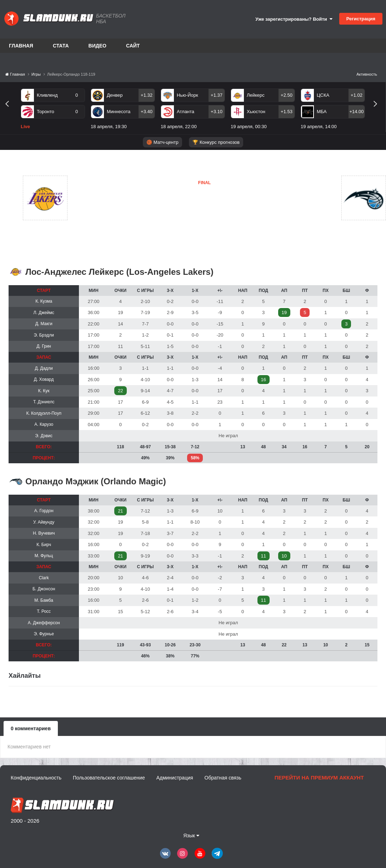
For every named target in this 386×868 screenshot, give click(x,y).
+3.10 (217, 112)
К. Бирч (44, 545)
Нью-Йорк (187, 95)
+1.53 (287, 112)
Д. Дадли (44, 368)
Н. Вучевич (44, 533)
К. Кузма (44, 301)
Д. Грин (44, 346)
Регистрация (361, 19)
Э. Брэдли (44, 335)
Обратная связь (223, 778)
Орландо (169, 216)
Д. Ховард (44, 379)
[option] (53, 110)
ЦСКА (323, 95)
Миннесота (119, 112)
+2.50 (287, 95)
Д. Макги (44, 324)
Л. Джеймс (44, 313)
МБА (322, 112)
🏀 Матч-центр (162, 142)
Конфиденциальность (36, 778)
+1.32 (147, 95)
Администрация (175, 778)
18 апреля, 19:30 (109, 127)
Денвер (115, 95)
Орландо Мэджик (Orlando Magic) (96, 481)
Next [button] (378, 112)
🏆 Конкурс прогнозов (216, 142)
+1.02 (357, 95)
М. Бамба (44, 600)
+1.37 (217, 95)
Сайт (133, 46)
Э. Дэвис (44, 436)
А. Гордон (44, 511)
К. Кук (44, 391)
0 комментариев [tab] (31, 728)
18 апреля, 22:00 (179, 127)
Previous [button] (10, 112)
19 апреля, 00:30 (249, 127)
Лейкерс (256, 95)
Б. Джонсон (44, 589)
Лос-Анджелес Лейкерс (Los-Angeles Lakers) (119, 272)
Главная (21, 46)
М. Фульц (44, 556)
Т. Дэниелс (44, 402)
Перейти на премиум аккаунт (319, 778)
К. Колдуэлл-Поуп (44, 413)
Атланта (186, 112)
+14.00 (356, 112)
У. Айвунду (44, 522)
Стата (61, 46)
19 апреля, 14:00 (319, 127)
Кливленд (47, 95)
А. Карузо (44, 424)
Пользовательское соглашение (109, 778)
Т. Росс (44, 611)
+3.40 (147, 112)
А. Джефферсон (44, 623)
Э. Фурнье (44, 634)
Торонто (46, 112)
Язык (191, 836)
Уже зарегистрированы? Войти (294, 19)
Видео (97, 46)
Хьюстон (256, 112)
